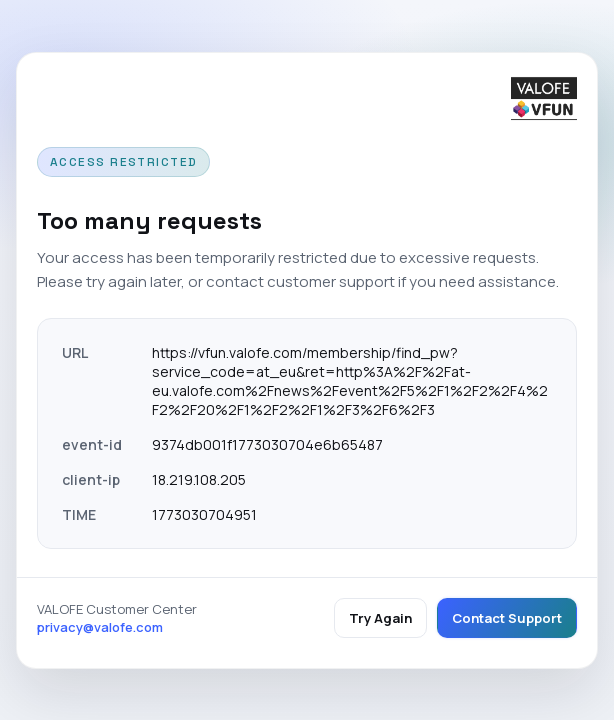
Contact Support (507, 618)
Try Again (380, 618)
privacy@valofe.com (100, 627)
